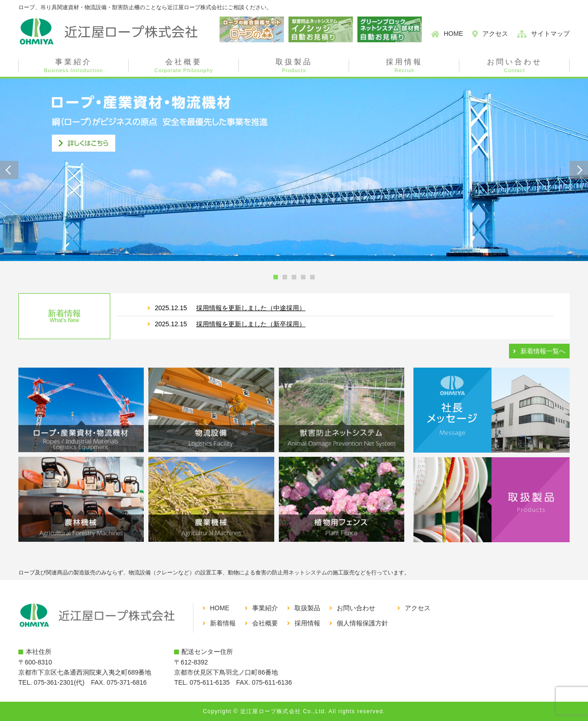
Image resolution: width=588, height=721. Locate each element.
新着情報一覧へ (543, 351)
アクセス (495, 34)
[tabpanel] (294, 170)
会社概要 (184, 65)
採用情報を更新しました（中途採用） (251, 308)
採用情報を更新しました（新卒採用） (251, 324)
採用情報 (404, 65)
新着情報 (223, 623)
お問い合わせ (514, 65)
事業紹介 (73, 65)
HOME (453, 34)
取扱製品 (294, 65)
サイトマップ (550, 34)
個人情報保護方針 (362, 623)
